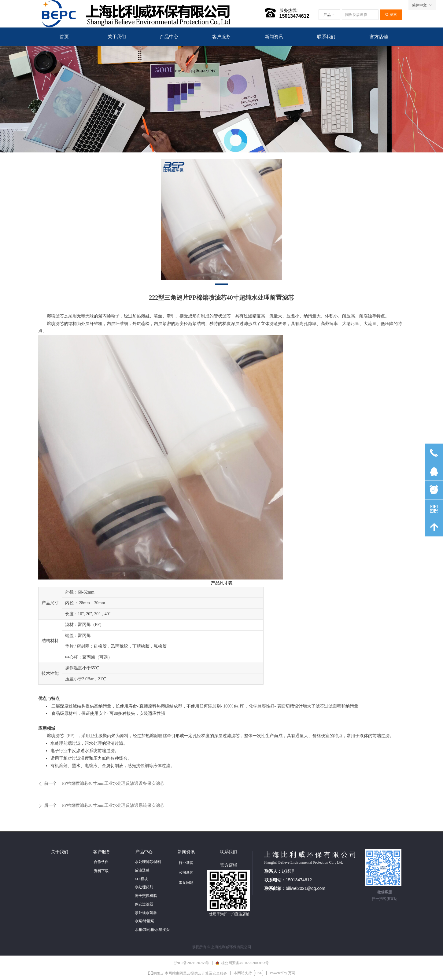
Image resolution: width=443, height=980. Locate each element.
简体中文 (419, 5)
